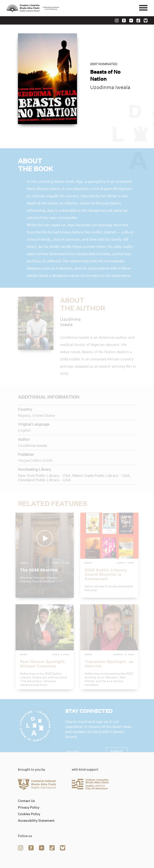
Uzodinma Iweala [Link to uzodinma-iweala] (110, 88)
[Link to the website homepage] (33, 8)
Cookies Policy (29, 814)
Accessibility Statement (36, 821)
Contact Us (26, 801)
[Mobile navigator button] (143, 8)
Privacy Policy (29, 807)
